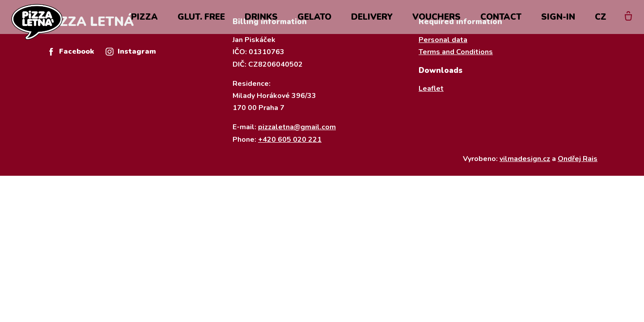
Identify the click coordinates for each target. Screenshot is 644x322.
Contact (501, 23)
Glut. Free (201, 23)
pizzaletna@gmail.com (297, 127)
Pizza (144, 23)
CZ (601, 23)
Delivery (372, 23)
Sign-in (558, 23)
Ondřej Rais (578, 159)
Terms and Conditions (456, 52)
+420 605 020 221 (290, 140)
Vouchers (436, 23)
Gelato (314, 23)
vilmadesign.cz (525, 159)
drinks (261, 23)
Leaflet (431, 89)
